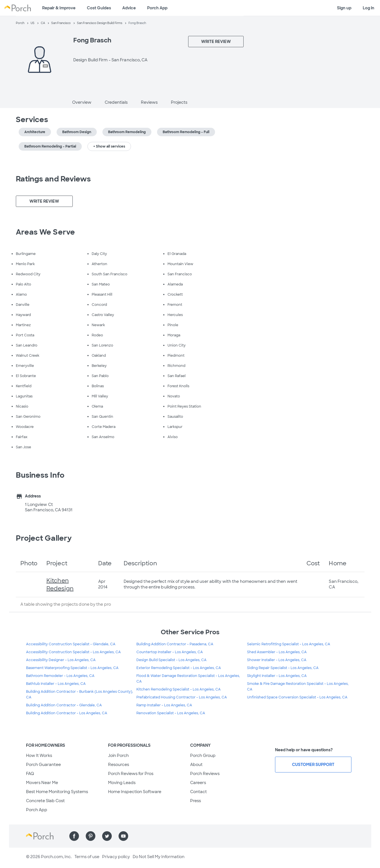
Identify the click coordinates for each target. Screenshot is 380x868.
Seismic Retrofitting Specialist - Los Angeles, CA (289, 644)
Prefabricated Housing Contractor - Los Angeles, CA (182, 697)
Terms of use (87, 857)
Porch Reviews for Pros (131, 774)
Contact (198, 792)
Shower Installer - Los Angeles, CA (277, 660)
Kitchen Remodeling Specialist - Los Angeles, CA (179, 689)
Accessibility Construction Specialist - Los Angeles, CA (73, 652)
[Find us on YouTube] (123, 836)
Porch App (157, 8)
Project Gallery (44, 538)
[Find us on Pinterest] (91, 836)
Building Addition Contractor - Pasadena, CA (175, 644)
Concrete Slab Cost (45, 801)
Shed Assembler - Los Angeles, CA (277, 652)
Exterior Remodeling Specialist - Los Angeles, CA (179, 668)
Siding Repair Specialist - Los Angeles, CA (283, 668)
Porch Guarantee (43, 765)
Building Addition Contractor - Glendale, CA (64, 705)
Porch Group (203, 756)
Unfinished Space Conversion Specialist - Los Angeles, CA (297, 697)
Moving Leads (122, 783)
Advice (129, 8)
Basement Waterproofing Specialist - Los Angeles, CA (72, 668)
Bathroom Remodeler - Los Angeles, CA (60, 676)
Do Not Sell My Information (159, 857)
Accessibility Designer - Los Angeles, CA (61, 660)
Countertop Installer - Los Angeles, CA (170, 652)
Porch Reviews (205, 774)
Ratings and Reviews (53, 179)
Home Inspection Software (135, 792)
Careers (198, 783)
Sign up (344, 8)
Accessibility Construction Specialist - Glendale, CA (71, 644)
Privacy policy (116, 857)
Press (196, 801)
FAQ (30, 774)
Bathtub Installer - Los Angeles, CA (56, 684)
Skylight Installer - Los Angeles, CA (277, 676)
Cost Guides (99, 8)
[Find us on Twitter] (107, 836)
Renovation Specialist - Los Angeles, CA (171, 713)
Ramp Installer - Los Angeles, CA (164, 705)
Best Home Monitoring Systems (57, 792)
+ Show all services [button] (109, 146)
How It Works (39, 756)
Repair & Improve (59, 8)
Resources (119, 765)
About (196, 765)
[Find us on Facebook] (74, 836)
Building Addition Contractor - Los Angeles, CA (67, 713)
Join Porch (118, 756)
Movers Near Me (42, 783)
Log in (369, 8)
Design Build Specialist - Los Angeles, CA (171, 660)
